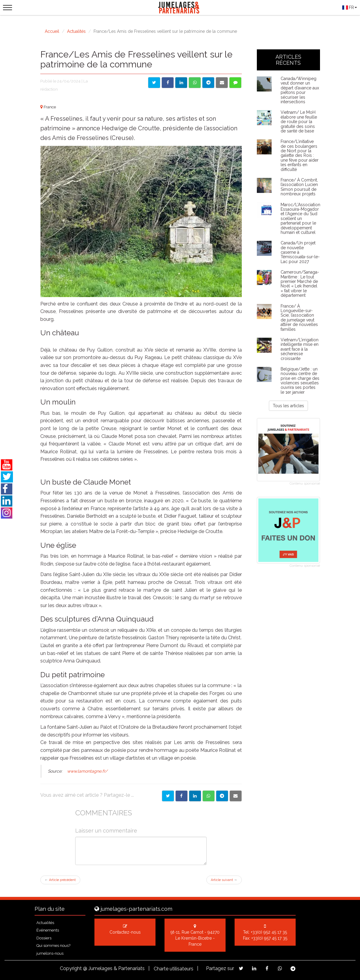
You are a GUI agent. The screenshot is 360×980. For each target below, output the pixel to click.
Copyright (71, 968)
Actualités (76, 31)
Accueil (52, 31)
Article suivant (224, 880)
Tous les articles (288, 406)
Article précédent (60, 880)
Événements (48, 930)
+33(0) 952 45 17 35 (269, 932)
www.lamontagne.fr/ (87, 771)
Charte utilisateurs (174, 969)
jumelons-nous (50, 953)
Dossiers (44, 938)
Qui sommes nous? (53, 946)
